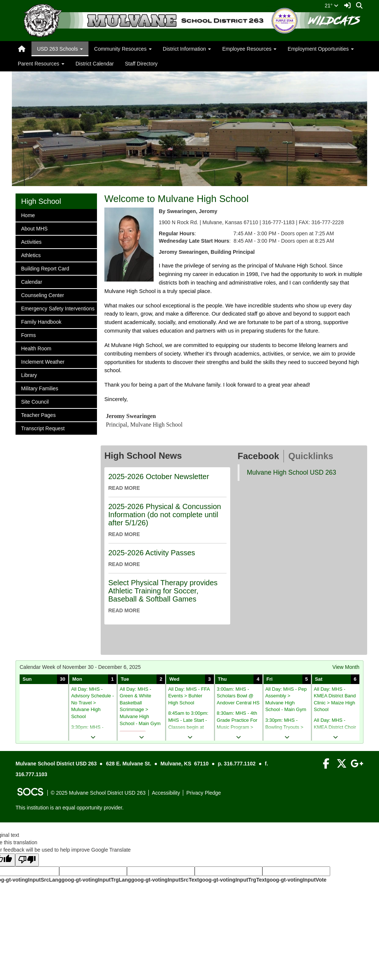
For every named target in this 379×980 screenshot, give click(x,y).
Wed (174, 679)
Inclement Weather (43, 361)
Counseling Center (42, 295)
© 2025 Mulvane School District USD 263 (98, 793)
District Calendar (95, 64)
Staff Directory (141, 64)
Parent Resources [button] (41, 64)
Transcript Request (43, 428)
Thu (222, 679)
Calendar (31, 281)
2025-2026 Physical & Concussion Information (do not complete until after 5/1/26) (165, 515)
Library (31, 375)
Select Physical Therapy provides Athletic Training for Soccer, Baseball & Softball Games (163, 591)
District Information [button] (187, 49)
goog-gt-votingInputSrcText (165, 880)
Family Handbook (41, 321)
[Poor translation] (27, 860)
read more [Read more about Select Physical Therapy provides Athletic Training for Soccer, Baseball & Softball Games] (124, 610)
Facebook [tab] (258, 456)
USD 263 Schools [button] (60, 49)
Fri (270, 679)
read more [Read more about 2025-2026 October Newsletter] (124, 488)
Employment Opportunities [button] (321, 49)
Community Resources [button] (123, 49)
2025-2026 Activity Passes (152, 553)
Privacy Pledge (203, 793)
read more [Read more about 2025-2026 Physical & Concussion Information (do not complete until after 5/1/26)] (124, 534)
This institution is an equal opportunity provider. (70, 808)
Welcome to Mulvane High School (177, 199)
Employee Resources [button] (249, 49)
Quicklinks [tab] (311, 456)
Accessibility (166, 793)
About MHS (34, 228)
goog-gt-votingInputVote (296, 880)
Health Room (36, 348)
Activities (31, 241)
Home (31, 215)
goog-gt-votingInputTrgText (232, 880)
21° (331, 6)
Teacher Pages (38, 415)
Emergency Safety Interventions (58, 308)
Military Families (39, 388)
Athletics (31, 255)
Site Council (35, 401)
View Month (346, 667)
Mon (77, 679)
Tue (125, 679)
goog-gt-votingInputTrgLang (96, 880)
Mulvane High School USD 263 (291, 472)
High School (41, 201)
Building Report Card (45, 268)
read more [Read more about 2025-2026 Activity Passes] (124, 564)
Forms (31, 335)
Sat (319, 679)
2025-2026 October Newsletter (159, 476)
